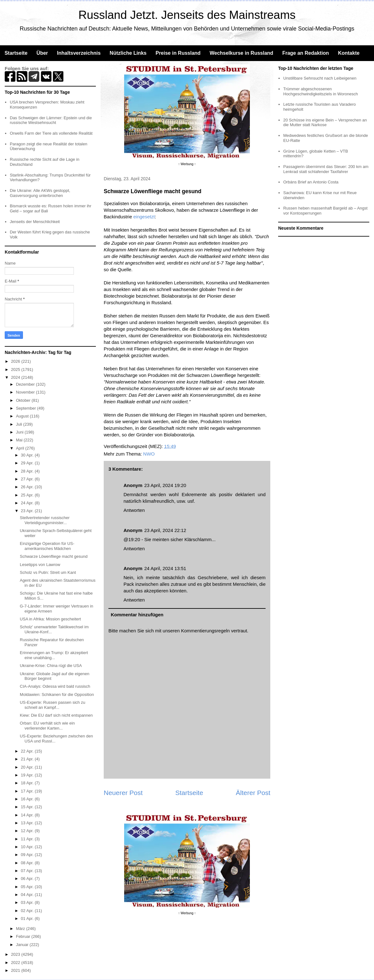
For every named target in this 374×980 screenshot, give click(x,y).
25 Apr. (28, 495)
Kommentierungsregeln (205, 631)
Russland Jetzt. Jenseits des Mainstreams (187, 15)
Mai (20, 440)
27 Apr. (28, 479)
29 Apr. (28, 463)
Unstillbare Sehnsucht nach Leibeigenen (320, 78)
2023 (16, 954)
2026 (16, 361)
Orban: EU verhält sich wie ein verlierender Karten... (47, 726)
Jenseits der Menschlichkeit (35, 222)
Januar (23, 945)
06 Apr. (28, 879)
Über (42, 53)
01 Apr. (28, 918)
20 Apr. (28, 767)
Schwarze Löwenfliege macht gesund (54, 556)
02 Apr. (28, 911)
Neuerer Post (123, 793)
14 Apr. (28, 815)
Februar (24, 936)
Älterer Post (253, 793)
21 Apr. (28, 759)
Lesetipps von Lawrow (40, 565)
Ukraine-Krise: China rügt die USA (51, 666)
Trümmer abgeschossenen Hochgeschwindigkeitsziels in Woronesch (321, 91)
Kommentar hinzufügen (137, 615)
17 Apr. (28, 791)
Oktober (24, 400)
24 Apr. (28, 503)
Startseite (16, 53)
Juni (20, 432)
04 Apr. (28, 895)
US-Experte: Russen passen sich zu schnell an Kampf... (52, 705)
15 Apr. (28, 807)
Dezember (26, 384)
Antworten (134, 510)
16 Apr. (28, 799)
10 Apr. (28, 847)
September (27, 408)
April (21, 448)
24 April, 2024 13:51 (165, 568)
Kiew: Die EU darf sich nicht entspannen (56, 715)
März (21, 929)
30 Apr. (28, 455)
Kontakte (349, 53)
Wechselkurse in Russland (241, 53)
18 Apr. (28, 783)
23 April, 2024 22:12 (165, 530)
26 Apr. (28, 487)
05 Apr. (28, 887)
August (23, 416)
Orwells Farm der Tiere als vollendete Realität (51, 133)
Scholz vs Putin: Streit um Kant (48, 572)
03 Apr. (28, 902)
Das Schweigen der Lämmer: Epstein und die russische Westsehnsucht (51, 120)
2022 (16, 963)
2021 (16, 970)
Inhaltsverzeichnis (79, 53)
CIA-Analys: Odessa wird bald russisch (55, 686)
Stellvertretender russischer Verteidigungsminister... (45, 520)
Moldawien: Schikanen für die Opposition (57, 694)
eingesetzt (144, 217)
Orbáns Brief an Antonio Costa (311, 182)
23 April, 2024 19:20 (165, 485)
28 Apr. (28, 471)
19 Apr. (28, 775)
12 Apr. (28, 831)
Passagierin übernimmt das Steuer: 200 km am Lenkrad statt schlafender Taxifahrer (326, 169)
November (26, 392)
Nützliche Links (128, 53)
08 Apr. (28, 863)
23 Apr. (28, 511)
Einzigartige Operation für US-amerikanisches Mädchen (47, 546)
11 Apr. (28, 839)
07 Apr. (28, 871)
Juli (20, 424)
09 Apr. (28, 855)
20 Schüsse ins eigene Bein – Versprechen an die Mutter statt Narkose (325, 123)
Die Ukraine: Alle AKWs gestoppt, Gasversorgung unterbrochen (40, 193)
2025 (16, 370)
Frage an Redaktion (305, 53)
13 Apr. (28, 823)
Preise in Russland (178, 53)
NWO (149, 454)
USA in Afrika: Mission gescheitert (50, 619)
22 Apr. (28, 751)
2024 (16, 377)
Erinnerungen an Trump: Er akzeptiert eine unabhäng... (54, 655)
